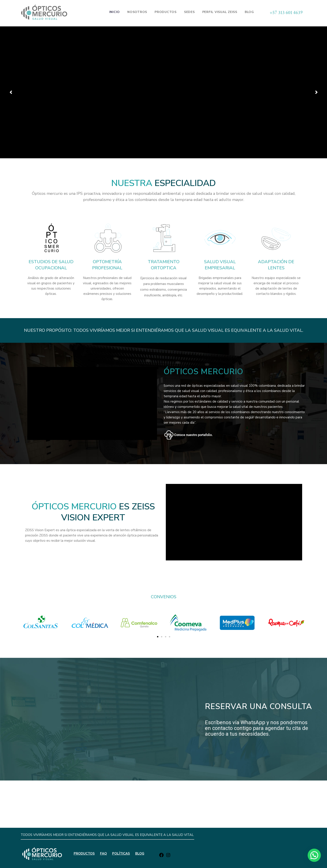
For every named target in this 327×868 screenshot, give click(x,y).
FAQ (103, 802)
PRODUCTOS (84, 802)
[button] (28, 624)
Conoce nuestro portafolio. (193, 435)
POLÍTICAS (121, 802)
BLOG (140, 802)
